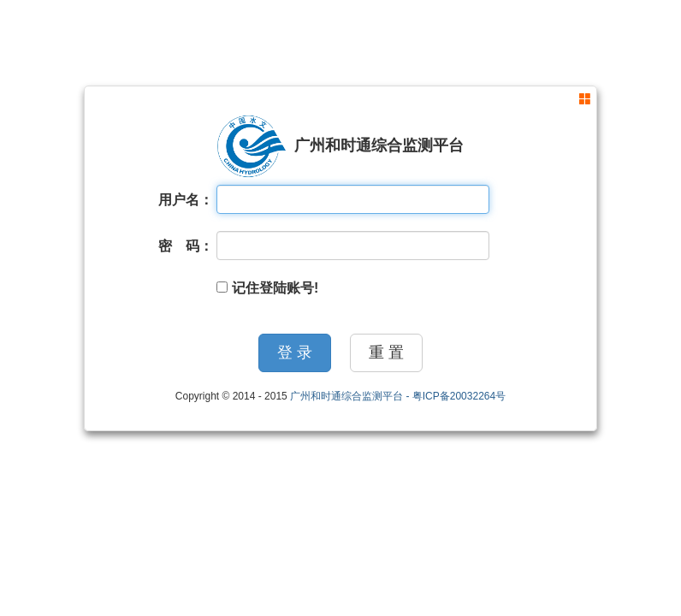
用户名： (186, 200)
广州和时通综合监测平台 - (351, 396)
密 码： (186, 246)
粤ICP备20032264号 (459, 396)
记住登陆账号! (267, 288)
